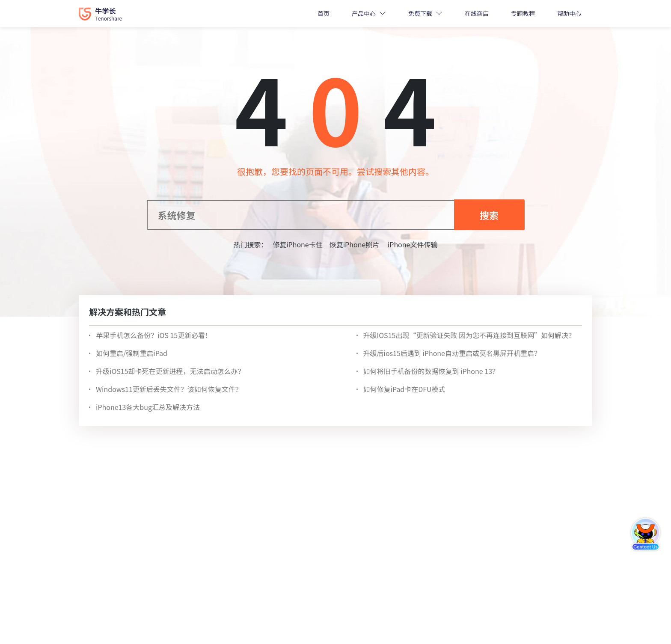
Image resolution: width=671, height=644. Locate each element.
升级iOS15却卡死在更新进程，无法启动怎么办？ (170, 371)
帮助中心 (569, 13)
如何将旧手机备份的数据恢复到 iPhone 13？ (431, 371)
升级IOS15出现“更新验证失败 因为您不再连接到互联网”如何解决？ (469, 335)
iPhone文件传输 (412, 244)
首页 (324, 13)
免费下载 (420, 13)
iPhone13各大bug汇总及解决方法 (148, 407)
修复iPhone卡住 (298, 244)
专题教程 (523, 13)
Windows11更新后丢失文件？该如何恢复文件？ (169, 389)
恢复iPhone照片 (355, 244)
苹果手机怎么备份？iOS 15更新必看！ (154, 335)
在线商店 (477, 13)
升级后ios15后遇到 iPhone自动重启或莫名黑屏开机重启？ (452, 353)
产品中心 (364, 13)
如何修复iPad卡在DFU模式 (404, 389)
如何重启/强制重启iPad (132, 353)
